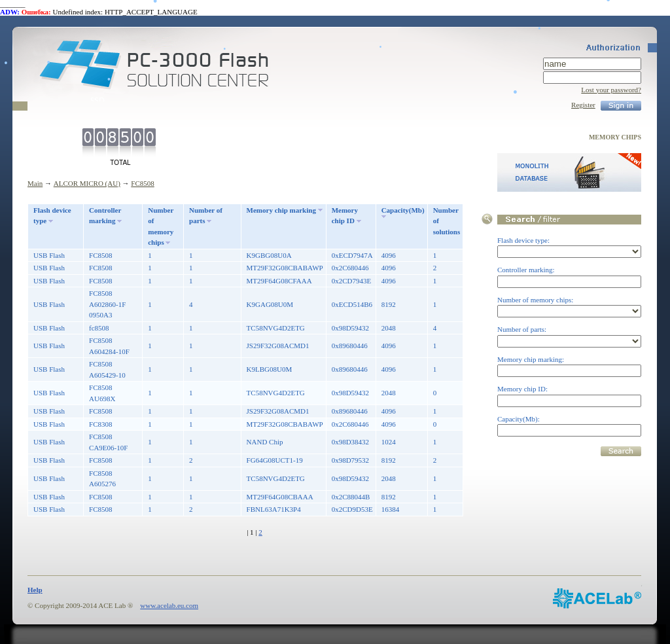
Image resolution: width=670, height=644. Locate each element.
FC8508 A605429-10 (107, 369)
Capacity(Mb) (403, 210)
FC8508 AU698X (102, 393)
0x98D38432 (350, 442)
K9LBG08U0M (270, 369)
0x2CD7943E (352, 281)
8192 (389, 304)
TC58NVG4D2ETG (276, 328)
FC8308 (100, 424)
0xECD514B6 (352, 304)
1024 (389, 442)
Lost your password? (611, 90)
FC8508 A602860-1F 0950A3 (107, 304)
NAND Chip (265, 442)
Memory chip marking (281, 210)
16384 (391, 509)
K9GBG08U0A (269, 255)
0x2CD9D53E (352, 509)
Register (583, 105)
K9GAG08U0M (270, 304)
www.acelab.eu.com (169, 605)
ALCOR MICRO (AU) (87, 183)
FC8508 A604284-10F (109, 346)
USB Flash (49, 255)
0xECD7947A (352, 255)
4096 (389, 255)
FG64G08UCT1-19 (275, 460)
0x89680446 (350, 346)
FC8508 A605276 (102, 479)
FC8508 (142, 183)
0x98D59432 (350, 328)
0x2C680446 (350, 268)
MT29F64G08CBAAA (280, 497)
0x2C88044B (351, 497)
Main (35, 183)
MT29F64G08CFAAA (279, 281)
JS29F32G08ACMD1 (278, 346)
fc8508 (99, 328)
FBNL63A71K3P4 (274, 509)
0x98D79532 (350, 460)
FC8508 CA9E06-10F (108, 442)
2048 (389, 328)
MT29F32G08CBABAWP (285, 268)
